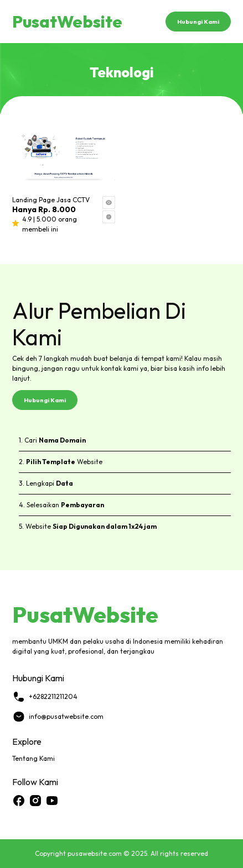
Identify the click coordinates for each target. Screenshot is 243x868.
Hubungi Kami (198, 22)
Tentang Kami (33, 758)
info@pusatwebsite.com (58, 717)
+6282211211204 (45, 697)
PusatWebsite (67, 22)
